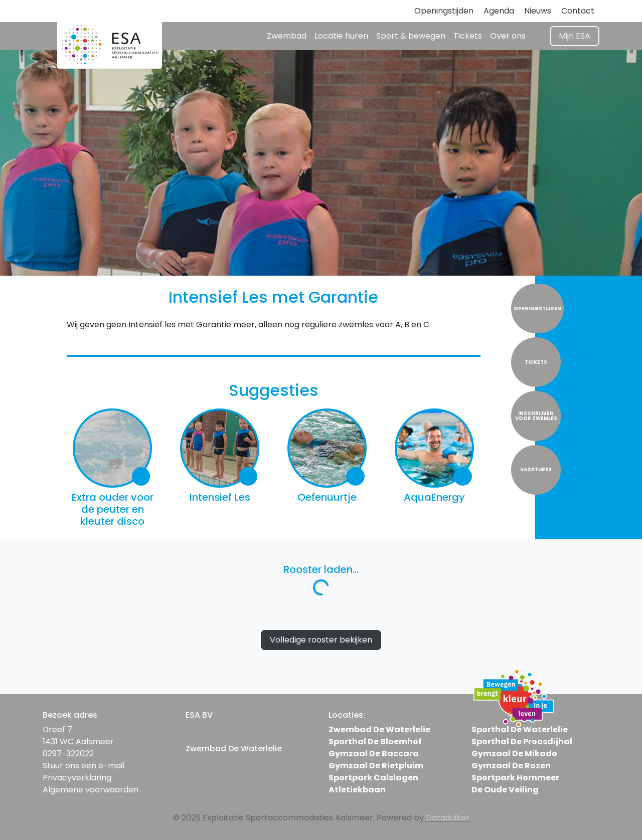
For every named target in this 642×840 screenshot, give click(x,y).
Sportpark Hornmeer (515, 778)
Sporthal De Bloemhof (375, 742)
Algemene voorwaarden (91, 790)
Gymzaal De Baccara (374, 754)
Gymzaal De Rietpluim (376, 766)
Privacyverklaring (77, 778)
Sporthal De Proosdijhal (522, 742)
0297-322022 (68, 754)
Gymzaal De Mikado (514, 754)
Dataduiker (448, 818)
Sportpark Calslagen (373, 778)
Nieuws (538, 11)
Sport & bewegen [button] (411, 36)
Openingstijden (444, 11)
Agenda (499, 11)
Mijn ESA (575, 36)
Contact (578, 11)
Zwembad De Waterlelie (379, 729)
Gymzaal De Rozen (511, 766)
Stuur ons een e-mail (84, 766)
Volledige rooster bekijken (321, 640)
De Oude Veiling (505, 790)
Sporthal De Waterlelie (520, 729)
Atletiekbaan (357, 790)
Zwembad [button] (287, 36)
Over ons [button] (508, 36)
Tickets (468, 36)
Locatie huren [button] (341, 36)
